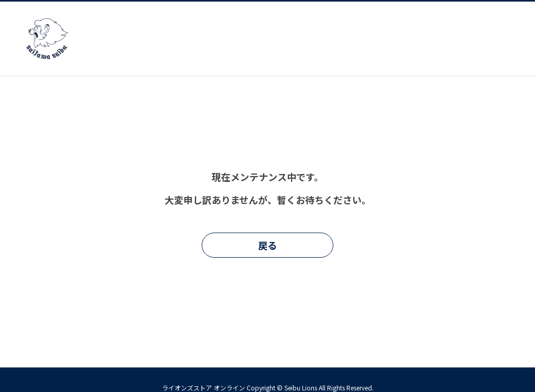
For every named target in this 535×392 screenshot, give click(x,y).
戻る (267, 245)
